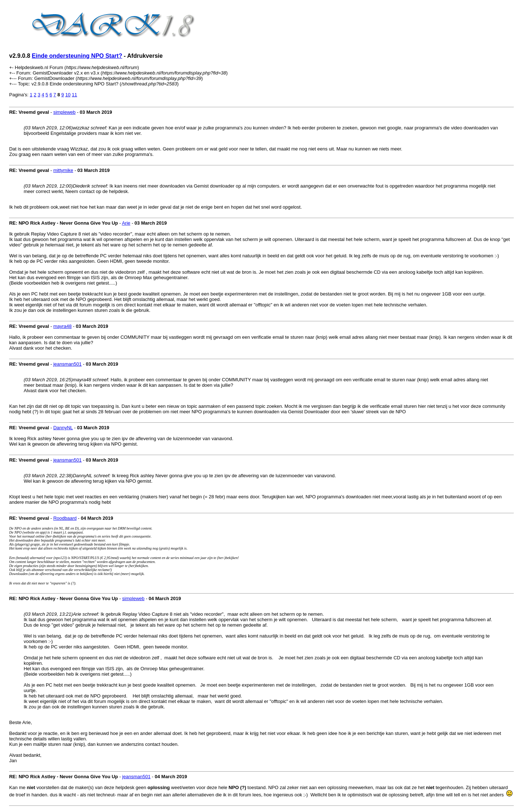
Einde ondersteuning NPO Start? (77, 56)
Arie (126, 223)
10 (68, 95)
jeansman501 (68, 364)
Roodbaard (65, 518)
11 (74, 95)
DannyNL (63, 428)
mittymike (63, 170)
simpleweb (64, 112)
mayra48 (63, 326)
